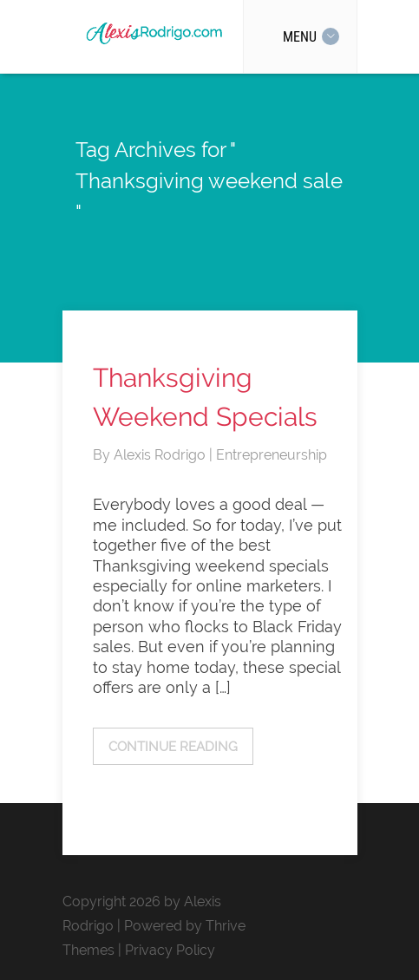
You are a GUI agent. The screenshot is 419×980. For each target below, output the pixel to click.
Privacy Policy (170, 950)
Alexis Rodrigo (161, 455)
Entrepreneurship (272, 455)
